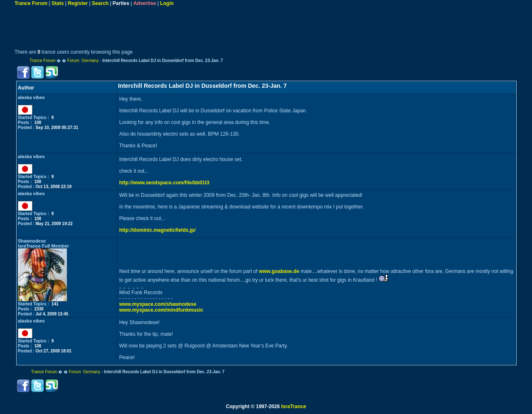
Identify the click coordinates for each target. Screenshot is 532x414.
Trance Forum (31, 3)
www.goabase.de (279, 271)
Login (167, 3)
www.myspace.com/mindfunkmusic (161, 310)
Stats (58, 3)
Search (100, 3)
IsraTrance (293, 407)
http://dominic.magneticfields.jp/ (158, 230)
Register (78, 3)
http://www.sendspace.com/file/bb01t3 (164, 183)
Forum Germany (83, 61)
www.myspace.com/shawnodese (158, 304)
